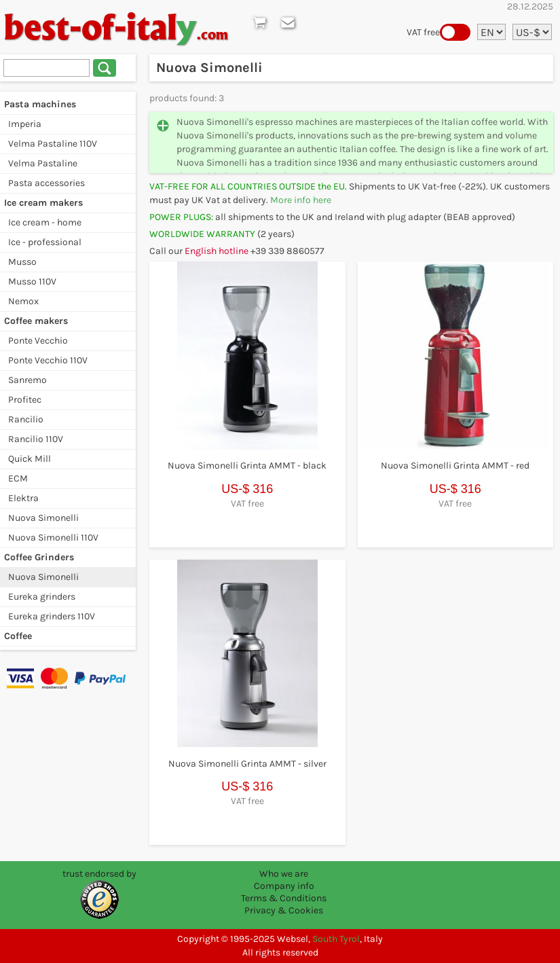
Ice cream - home (45, 222)
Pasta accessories (46, 183)
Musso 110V (32, 281)
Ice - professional (45, 242)
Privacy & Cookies (284, 910)
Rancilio (26, 419)
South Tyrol (336, 939)
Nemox (23, 301)
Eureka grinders (42, 597)
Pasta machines (40, 104)
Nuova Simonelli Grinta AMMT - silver (247, 764)
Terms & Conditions (284, 898)
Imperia (25, 124)
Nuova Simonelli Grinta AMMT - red (455, 466)
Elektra (23, 498)
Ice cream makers (43, 203)
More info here (301, 200)
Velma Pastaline (43, 163)
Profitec (25, 400)
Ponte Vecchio (38, 341)
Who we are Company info (284, 880)
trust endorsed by (99, 874)
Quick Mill (30, 459)
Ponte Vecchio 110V (48, 360)
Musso (22, 262)
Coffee (18, 636)
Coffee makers (36, 321)
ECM (18, 478)
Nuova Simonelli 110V (53, 538)
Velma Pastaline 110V (53, 144)
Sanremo (27, 380)
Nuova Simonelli (43, 518)
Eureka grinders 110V (52, 616)
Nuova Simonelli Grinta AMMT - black (247, 466)
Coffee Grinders (39, 557)
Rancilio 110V (36, 439)
